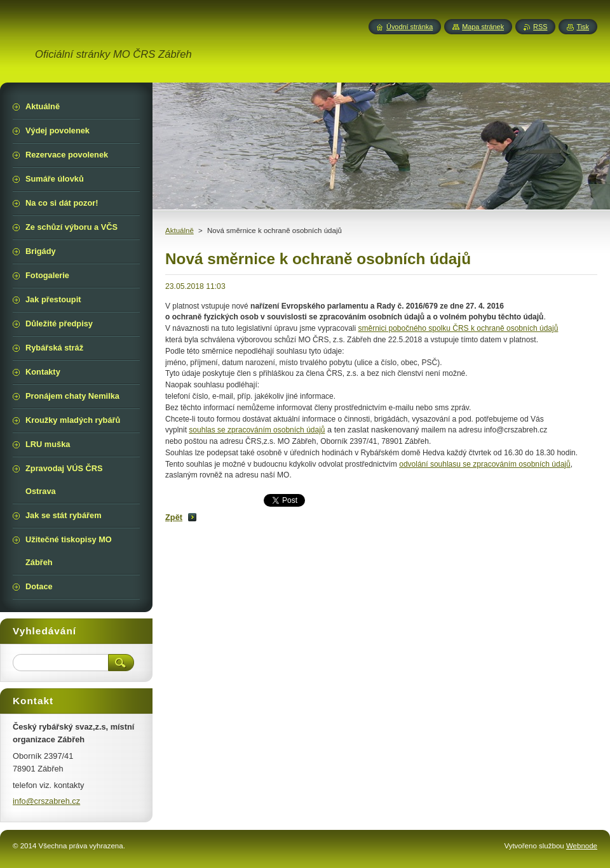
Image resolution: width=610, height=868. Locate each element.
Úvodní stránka (410, 27)
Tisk (583, 27)
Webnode (582, 846)
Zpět (174, 517)
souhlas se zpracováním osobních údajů (257, 430)
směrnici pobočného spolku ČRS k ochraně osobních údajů (458, 328)
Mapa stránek (483, 27)
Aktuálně (180, 230)
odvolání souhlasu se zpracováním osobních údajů (485, 464)
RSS (540, 27)
